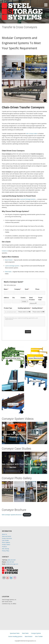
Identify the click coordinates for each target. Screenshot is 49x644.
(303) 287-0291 (10, 562)
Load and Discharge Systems (28, 199)
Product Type (8, 308)
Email (27, 289)
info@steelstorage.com (12, 564)
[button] (46, 3)
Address (6, 298)
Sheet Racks (8, 272)
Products (4, 547)
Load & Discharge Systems (12, 266)
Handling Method (38, 308)
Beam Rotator (9, 260)
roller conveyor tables (32, 134)
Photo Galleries (6, 542)
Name (6, 289)
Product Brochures (7, 538)
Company (18, 289)
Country (23, 298)
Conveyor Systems (36, 633)
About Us (4, 534)
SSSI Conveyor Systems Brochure (12, 515)
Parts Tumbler (39, 636)
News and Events (7, 536)
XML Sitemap (6, 549)
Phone (37, 289)
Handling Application (24, 308)
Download (27, 515)
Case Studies (5, 540)
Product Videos (6, 545)
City (13, 298)
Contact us (5, 251)
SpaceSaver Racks (15, 633)
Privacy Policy (6, 551)
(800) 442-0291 (12, 560)
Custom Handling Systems (15, 636)
